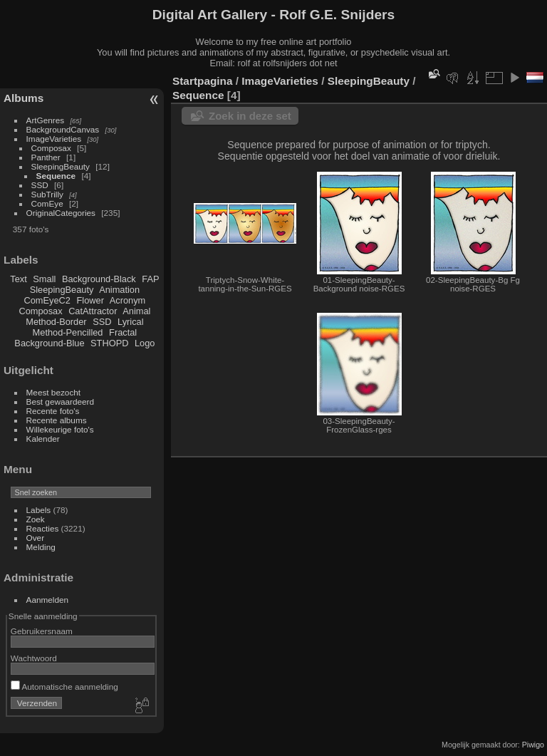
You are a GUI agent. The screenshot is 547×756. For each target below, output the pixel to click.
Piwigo (533, 745)
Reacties (43, 528)
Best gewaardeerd (61, 402)
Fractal (123, 332)
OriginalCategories (61, 213)
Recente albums (57, 420)
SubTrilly (47, 194)
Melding (41, 547)
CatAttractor (93, 311)
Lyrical (131, 322)
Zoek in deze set (250, 116)
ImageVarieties (54, 139)
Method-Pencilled (68, 332)
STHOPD (109, 343)
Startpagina (203, 81)
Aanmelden (48, 600)
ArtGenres (46, 120)
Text (18, 279)
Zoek (36, 519)
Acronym (128, 300)
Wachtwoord (34, 658)
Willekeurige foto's (60, 429)
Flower (90, 300)
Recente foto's (53, 411)
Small (44, 279)
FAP (150, 279)
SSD (40, 185)
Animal (136, 311)
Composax (51, 148)
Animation (119, 290)
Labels (39, 510)
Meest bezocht (54, 392)
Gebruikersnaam (42, 631)
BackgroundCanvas (63, 129)
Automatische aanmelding (64, 687)
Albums (24, 98)
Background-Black (99, 279)
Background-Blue (49, 343)
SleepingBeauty (61, 166)
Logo (145, 343)
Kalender (43, 439)
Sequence (56, 176)
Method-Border (56, 322)
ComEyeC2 (47, 300)
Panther (46, 157)
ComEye (47, 203)
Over (36, 538)
